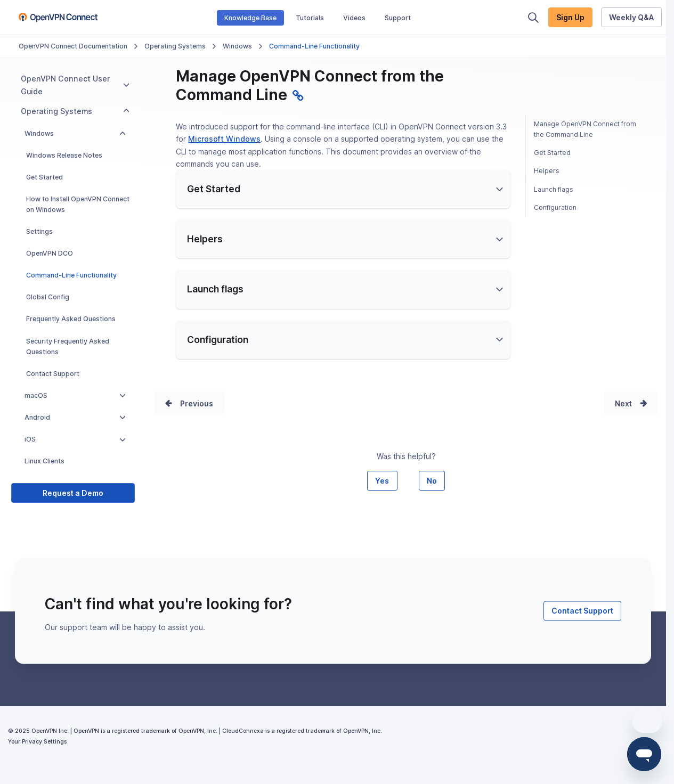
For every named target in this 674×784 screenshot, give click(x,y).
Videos (354, 18)
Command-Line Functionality (71, 275)
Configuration (555, 207)
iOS (75, 439)
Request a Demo (73, 493)
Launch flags (554, 189)
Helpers (547, 171)
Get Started (44, 177)
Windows (237, 46)
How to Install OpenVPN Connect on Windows (78, 204)
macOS (75, 395)
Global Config (48, 297)
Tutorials (310, 18)
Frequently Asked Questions (71, 319)
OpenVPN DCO (50, 253)
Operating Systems (175, 46)
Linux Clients (44, 461)
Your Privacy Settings (37, 765)
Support (398, 18)
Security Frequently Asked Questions (68, 346)
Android (75, 417)
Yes (382, 504)
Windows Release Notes (64, 155)
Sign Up (570, 17)
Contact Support (53, 374)
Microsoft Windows (224, 139)
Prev (189, 415)
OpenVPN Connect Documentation (73, 46)
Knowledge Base (250, 18)
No (432, 504)
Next (623, 415)
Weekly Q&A (631, 17)
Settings (39, 231)
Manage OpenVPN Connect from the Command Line (585, 129)
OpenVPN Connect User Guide (75, 85)
